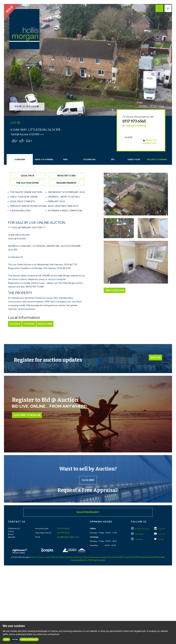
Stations (29, 324)
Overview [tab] (20, 159)
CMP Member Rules (143, 557)
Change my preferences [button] (29, 639)
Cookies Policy (50, 557)
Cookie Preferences (66, 557)
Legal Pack (28, 176)
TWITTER (159, 540)
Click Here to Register (27, 415)
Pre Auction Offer (28, 183)
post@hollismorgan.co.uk (68, 537)
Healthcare (45, 324)
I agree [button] (6, 639)
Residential (140, 529)
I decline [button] (15, 639)
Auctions (137, 540)
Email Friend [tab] (44, 159)
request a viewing (136, 125)
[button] (17, 60)
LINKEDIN (160, 529)
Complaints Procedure (108, 557)
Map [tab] (65, 159)
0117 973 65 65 (63, 528)
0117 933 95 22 (63, 533)
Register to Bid (67, 176)
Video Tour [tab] (134, 159)
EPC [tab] (113, 159)
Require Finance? (67, 183)
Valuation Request (88, 512)
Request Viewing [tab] (157, 159)
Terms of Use (36, 557)
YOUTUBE (160, 534)
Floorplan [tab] (89, 159)
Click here (88, 480)
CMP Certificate (126, 557)
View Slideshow (27, 106)
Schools (15, 324)
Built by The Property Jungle (93, 560)
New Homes (137, 534)
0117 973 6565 (134, 121)
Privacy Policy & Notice (86, 557)
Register (155, 358)
